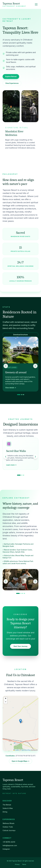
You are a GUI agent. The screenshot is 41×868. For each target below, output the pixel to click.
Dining (5, 812)
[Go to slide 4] (24, 593)
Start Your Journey (20, 646)
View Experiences (12, 83)
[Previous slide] (6, 366)
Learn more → (11, 465)
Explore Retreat (11, 76)
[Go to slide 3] (24, 395)
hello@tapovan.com (10, 845)
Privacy (17, 864)
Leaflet (16, 750)
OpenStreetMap (26, 750)
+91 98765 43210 (9, 842)
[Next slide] (35, 366)
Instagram (6, 849)
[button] (20, 721)
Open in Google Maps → (21, 761)
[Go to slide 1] (19, 395)
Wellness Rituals (8, 823)
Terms (24, 864)
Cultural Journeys (9, 830)
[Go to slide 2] (22, 395)
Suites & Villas (8, 808)
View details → (11, 388)
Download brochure (20, 335)
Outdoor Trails (8, 827)
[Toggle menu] (36, 4)
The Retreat (7, 805)
